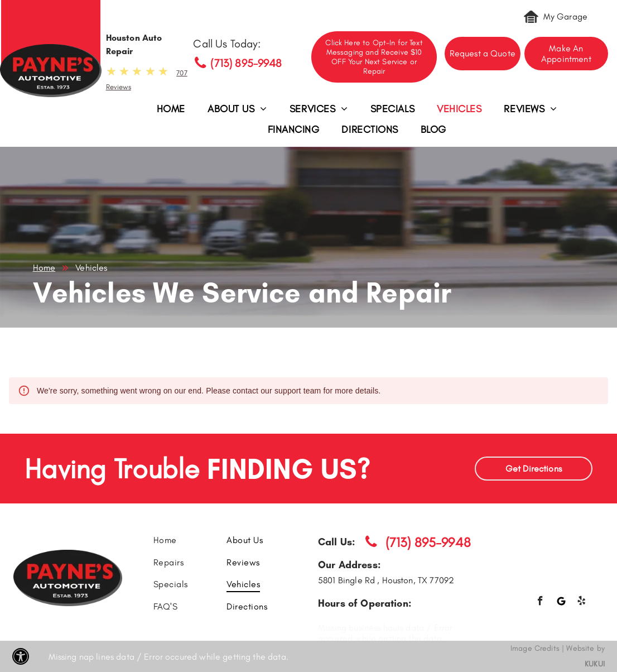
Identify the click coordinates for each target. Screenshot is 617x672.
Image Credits (535, 648)
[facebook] (540, 602)
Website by (585, 648)
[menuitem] (171, 112)
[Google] (561, 602)
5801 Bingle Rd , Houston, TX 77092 (386, 580)
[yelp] (582, 602)
